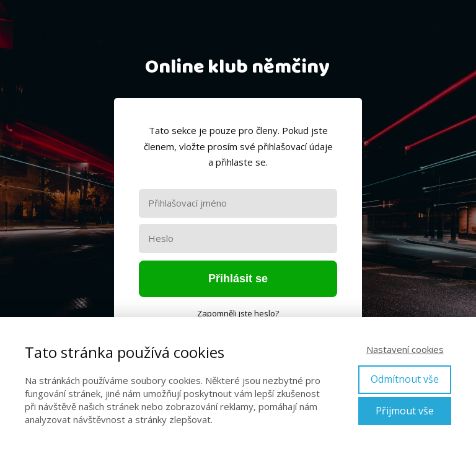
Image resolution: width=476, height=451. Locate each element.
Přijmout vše (405, 411)
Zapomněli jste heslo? (238, 313)
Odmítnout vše (405, 379)
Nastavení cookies (405, 349)
